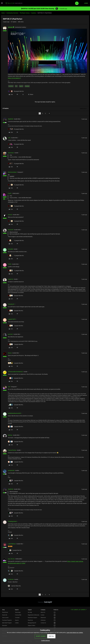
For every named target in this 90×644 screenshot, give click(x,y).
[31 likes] (16, 185)
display (27, 86)
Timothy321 (11, 304)
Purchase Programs (7, 620)
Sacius (10, 353)
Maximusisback (12, 172)
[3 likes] (15, 427)
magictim (11, 279)
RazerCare (30, 620)
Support (30, 610)
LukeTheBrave (12, 544)
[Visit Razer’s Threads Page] (55, 618)
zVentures (43, 620)
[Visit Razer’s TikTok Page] (55, 625)
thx (16, 86)
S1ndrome (11, 579)
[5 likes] (15, 363)
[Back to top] (86, 600)
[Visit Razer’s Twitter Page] (55, 620)
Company (43, 610)
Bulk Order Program (7, 623)
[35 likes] (16, 144)
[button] (2, 4)
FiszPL (10, 193)
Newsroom (43, 618)
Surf (9, 387)
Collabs (17, 623)
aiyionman (11, 153)
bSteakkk (10, 249)
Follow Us (56, 610)
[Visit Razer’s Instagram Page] (55, 615)
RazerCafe (5, 615)
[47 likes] (16, 129)
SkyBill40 (11, 119)
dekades (10, 27)
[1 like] (14, 586)
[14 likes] (16, 221)
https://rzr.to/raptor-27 (14, 78)
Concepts (17, 618)
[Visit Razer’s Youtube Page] (55, 623)
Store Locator (5, 618)
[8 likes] (15, 296)
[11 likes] (16, 271)
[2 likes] (15, 550)
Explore (17, 610)
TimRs (10, 264)
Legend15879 (12, 319)
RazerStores (5, 612)
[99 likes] (16, 91)
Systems (34, 13)
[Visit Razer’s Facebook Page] (55, 613)
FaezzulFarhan (12, 450)
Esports (17, 620)
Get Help (30, 612)
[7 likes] (15, 326)
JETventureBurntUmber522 (15, 372)
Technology (18, 612)
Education (5, 625)
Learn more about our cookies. (75, 633)
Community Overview (12, 13)
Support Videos (32, 625)
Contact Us (43, 623)
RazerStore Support (32, 618)
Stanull (10, 215)
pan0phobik (11, 470)
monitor (11, 86)
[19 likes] (16, 206)
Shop (3, 610)
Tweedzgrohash (12, 521)
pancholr (10, 334)
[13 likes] (16, 240)
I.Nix (9, 138)
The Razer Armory (25, 13)
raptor (21, 86)
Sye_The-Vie (11, 559)
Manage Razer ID (32, 623)
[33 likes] (16, 164)
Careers (42, 615)
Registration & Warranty (34, 615)
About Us (43, 612)
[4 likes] (15, 378)
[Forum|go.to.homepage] (14, 3)
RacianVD (11, 230)
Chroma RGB (18, 615)
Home (3, 13)
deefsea (10, 435)
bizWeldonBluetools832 (15, 413)
